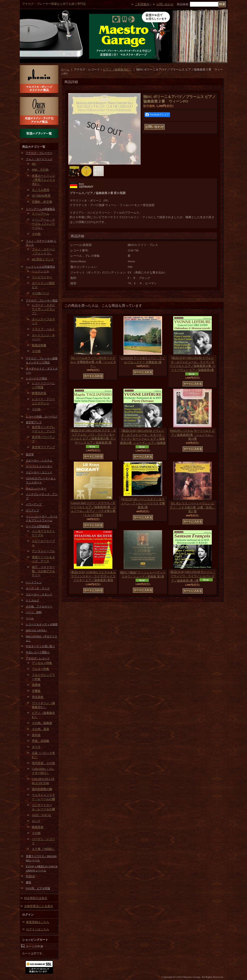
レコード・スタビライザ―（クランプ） (43, 309)
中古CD (30, 876)
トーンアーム (41, 214)
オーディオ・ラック (38, 588)
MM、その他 (40, 170)
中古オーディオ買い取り (40, 646)
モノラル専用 (41, 190)
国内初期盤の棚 (42, 789)
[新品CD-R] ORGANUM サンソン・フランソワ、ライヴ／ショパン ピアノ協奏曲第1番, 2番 (193, 576)
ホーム (65, 70)
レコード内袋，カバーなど (42, 417)
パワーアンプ (34, 504)
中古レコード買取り (38, 652)
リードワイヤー (42, 277)
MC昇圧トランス (43, 259)
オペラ (36, 747)
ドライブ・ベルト (43, 329)
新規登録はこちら (38, 922)
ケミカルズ (32, 600)
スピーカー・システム (39, 460)
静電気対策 (39, 393)
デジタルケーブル (43, 551)
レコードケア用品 (36, 378)
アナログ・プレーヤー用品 (42, 300)
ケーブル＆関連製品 (38, 526)
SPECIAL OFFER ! (36, 630)
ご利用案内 (142, 4)
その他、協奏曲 (42, 723)
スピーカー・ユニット (39, 472)
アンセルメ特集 (42, 663)
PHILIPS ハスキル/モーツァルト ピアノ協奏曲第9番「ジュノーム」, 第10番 (192, 435)
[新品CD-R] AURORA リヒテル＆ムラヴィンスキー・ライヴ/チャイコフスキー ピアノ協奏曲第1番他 (93, 576)
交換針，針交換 (42, 202)
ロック (36, 821)
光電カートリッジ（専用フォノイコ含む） (43, 180)
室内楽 (36, 735)
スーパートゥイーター (39, 466)
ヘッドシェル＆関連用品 (40, 267)
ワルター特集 (41, 669)
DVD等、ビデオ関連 (38, 888)
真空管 (30, 454)
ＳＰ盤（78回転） (43, 849)
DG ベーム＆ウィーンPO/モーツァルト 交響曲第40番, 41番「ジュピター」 (93, 362)
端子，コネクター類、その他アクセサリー (43, 571)
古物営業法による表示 (39, 906)
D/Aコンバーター (36, 488)
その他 (36, 234)
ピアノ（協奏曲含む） (117, 70)
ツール (30, 618)
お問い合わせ (165, 4)
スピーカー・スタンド (39, 594)
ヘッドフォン (34, 582)
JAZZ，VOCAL (42, 815)
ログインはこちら (38, 929)
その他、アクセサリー (39, 606)
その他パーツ (41, 293)
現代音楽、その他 (43, 763)
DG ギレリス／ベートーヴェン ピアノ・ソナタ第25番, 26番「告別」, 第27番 (193, 507)
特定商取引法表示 (36, 898)
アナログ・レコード (38, 658)
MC (34, 164)
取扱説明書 (39, 345)
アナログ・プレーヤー (39, 153)
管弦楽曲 (38, 697)
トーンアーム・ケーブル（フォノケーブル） (43, 224)
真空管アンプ (34, 422)
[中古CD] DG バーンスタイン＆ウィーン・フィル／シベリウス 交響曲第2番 (143, 503)
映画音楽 (38, 827)
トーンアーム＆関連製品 (40, 209)
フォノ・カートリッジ (39, 159)
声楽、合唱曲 (41, 741)
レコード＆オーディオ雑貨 (42, 624)
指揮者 (36, 685)
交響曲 (36, 691)
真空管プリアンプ (43, 447)
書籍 (28, 882)
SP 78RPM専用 (41, 196)
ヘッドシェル (41, 271)
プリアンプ (32, 510)
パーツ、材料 (34, 612)
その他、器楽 (41, 729)
